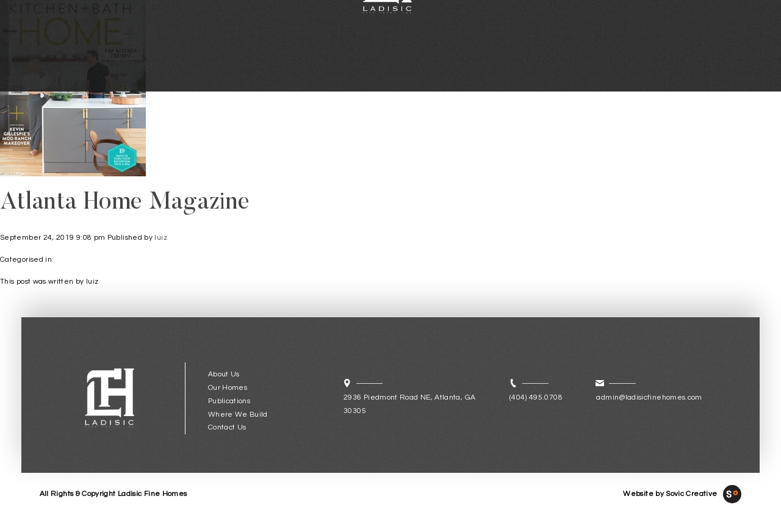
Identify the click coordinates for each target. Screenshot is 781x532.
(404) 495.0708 (536, 397)
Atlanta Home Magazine (125, 203)
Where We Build (238, 415)
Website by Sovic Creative (670, 494)
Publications (229, 401)
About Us (224, 374)
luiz (160, 238)
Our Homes (228, 388)
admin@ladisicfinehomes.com (649, 397)
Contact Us (227, 427)
